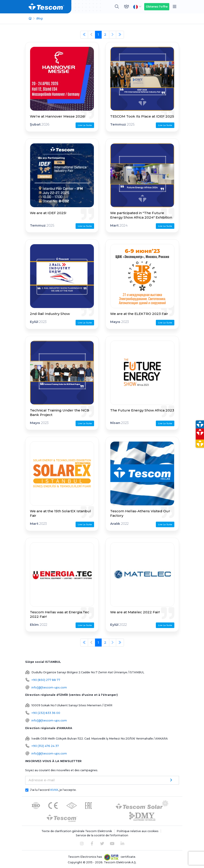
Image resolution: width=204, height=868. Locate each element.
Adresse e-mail (42, 780)
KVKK (54, 790)
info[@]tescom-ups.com (49, 687)
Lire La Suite (85, 125)
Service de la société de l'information (102, 835)
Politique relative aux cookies (138, 831)
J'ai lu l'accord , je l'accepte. (53, 790)
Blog (39, 18)
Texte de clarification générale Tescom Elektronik (77, 831)
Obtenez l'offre (157, 7)
